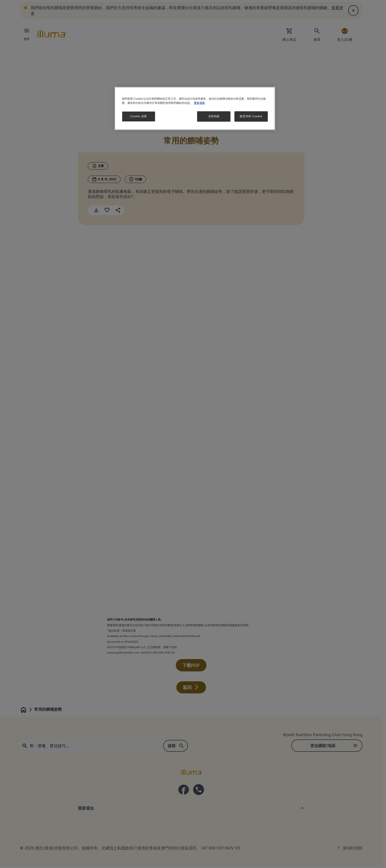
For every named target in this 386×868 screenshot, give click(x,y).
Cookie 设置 (138, 116)
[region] (195, 108)
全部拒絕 (214, 116)
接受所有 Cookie (251, 116)
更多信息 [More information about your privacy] (199, 103)
